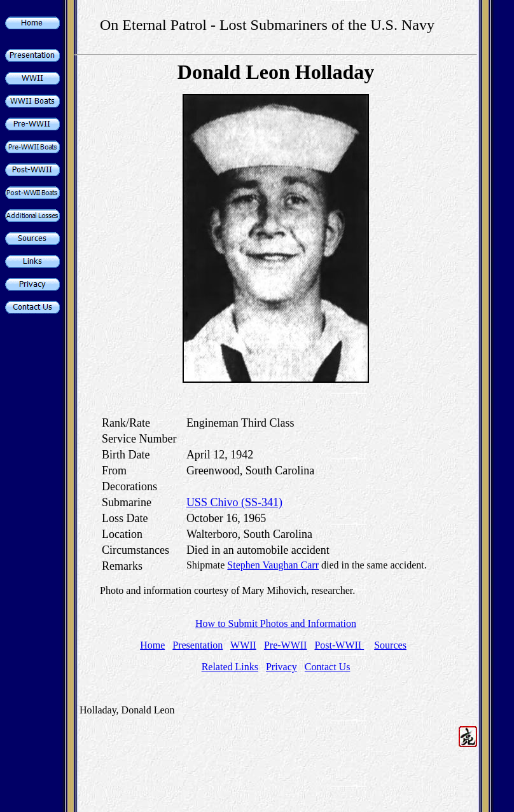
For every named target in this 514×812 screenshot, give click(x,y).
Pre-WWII (286, 645)
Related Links (230, 667)
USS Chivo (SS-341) (234, 502)
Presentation (198, 645)
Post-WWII (339, 645)
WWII (243, 645)
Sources (390, 645)
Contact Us (328, 667)
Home (152, 645)
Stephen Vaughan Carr (273, 565)
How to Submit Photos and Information (276, 623)
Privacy (281, 667)
